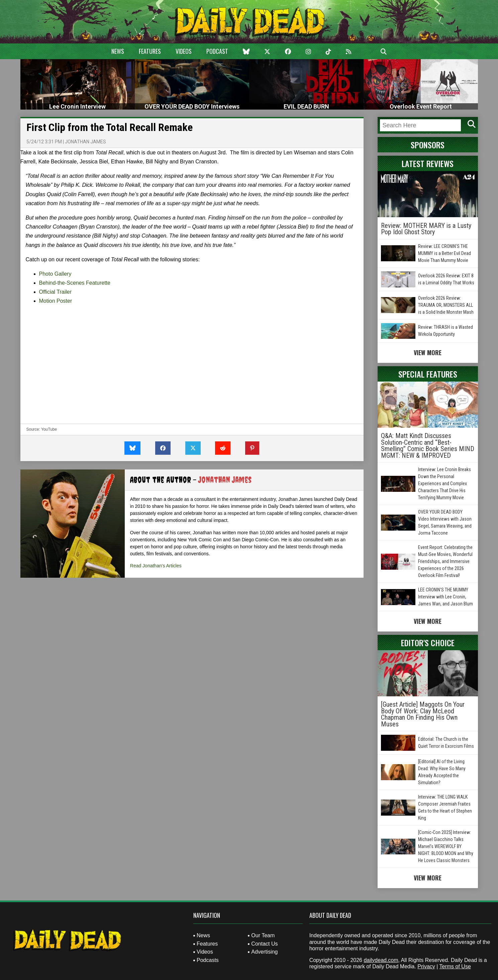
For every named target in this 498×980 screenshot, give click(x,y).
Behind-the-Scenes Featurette (75, 283)
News (118, 51)
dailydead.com (381, 960)
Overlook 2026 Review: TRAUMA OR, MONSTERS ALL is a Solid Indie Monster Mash (446, 305)
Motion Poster (56, 301)
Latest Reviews (428, 163)
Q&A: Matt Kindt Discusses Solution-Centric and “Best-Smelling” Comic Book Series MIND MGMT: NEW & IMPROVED (428, 446)
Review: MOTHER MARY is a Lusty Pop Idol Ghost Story (426, 229)
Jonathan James (85, 142)
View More (428, 353)
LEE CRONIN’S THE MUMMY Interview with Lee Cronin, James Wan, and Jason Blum (445, 597)
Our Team (263, 935)
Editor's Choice (428, 643)
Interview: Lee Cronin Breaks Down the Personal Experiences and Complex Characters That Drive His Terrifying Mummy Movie (444, 483)
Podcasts (208, 960)
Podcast (217, 51)
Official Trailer (56, 292)
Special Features (428, 374)
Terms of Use (455, 966)
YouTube (49, 429)
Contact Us (264, 944)
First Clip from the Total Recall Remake (110, 127)
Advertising (264, 952)
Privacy (426, 966)
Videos (184, 51)
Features (150, 51)
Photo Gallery (55, 274)
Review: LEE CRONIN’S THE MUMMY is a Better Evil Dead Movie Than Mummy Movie (444, 253)
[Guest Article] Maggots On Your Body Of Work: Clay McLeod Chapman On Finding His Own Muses (423, 714)
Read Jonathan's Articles (156, 566)
